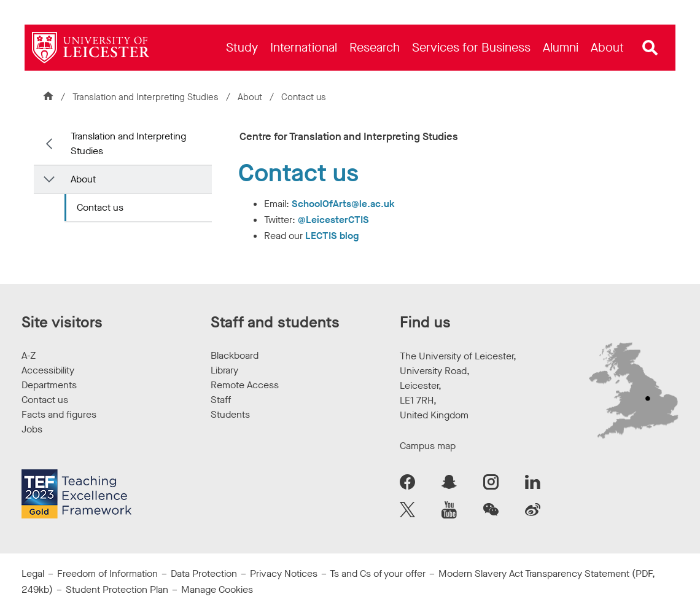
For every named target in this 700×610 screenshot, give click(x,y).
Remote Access (245, 385)
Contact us (100, 207)
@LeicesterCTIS (333, 220)
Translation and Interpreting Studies (146, 97)
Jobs (32, 429)
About (251, 97)
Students (230, 414)
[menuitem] (242, 48)
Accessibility (48, 370)
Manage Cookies (217, 589)
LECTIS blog (332, 236)
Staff (221, 400)
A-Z (29, 355)
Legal (33, 573)
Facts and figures (59, 414)
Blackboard (235, 355)
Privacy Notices (284, 573)
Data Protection (204, 573)
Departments (49, 385)
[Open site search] (650, 48)
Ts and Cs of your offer (378, 573)
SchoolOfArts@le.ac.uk (343, 204)
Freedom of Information (107, 573)
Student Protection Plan (117, 589)
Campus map (428, 446)
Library (224, 370)
